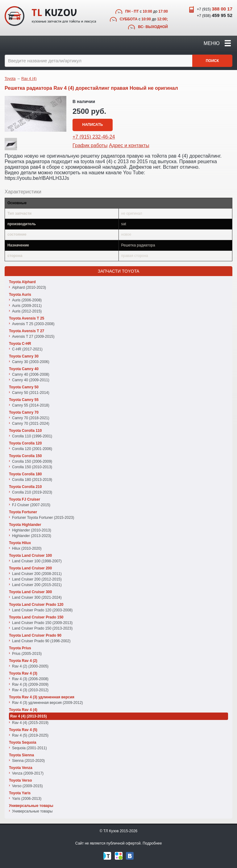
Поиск (212, 61)
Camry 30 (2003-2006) (31, 362)
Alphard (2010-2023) (29, 287)
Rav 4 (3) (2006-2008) (30, 679)
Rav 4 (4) (29, 79)
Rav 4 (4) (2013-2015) (29, 716)
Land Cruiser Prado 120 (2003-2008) (42, 610)
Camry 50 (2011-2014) (31, 393)
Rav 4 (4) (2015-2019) (30, 723)
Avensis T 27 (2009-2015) (33, 337)
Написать (93, 125)
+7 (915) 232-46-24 (94, 137)
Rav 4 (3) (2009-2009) (30, 684)
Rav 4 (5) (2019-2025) (30, 735)
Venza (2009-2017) (28, 773)
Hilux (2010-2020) (27, 548)
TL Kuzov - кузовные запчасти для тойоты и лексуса (50, 16)
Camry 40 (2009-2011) (31, 380)
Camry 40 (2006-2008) (31, 374)
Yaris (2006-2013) (27, 799)
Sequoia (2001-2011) (29, 748)
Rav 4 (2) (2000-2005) (30, 666)
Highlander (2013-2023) (32, 536)
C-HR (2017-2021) (27, 349)
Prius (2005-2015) (27, 654)
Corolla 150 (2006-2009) (32, 461)
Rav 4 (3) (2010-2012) (30, 690)
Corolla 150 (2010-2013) (32, 467)
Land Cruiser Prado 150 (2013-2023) (42, 628)
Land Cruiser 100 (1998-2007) (37, 561)
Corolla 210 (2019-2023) (32, 492)
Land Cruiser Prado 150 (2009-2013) (42, 623)
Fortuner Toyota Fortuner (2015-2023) (43, 518)
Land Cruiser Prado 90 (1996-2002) (41, 641)
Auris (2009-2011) (27, 306)
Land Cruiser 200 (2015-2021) (37, 585)
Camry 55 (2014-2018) (31, 405)
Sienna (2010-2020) (28, 761)
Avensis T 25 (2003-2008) (33, 324)
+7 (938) (215, 15)
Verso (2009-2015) (27, 786)
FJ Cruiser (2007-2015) (31, 505)
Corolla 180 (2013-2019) (32, 480)
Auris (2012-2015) (27, 311)
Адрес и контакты (129, 145)
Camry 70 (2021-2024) (31, 424)
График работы (90, 145)
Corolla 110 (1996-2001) (32, 436)
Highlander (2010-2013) (32, 530)
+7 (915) (215, 9)
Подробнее (152, 843)
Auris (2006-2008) (27, 300)
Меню (217, 43)
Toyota (10, 79)
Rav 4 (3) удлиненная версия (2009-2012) (48, 703)
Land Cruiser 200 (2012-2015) (37, 579)
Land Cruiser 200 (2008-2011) (37, 574)
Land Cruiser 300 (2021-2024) (37, 597)
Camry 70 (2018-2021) (31, 418)
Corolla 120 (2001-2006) (32, 449)
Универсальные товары (32, 811)
